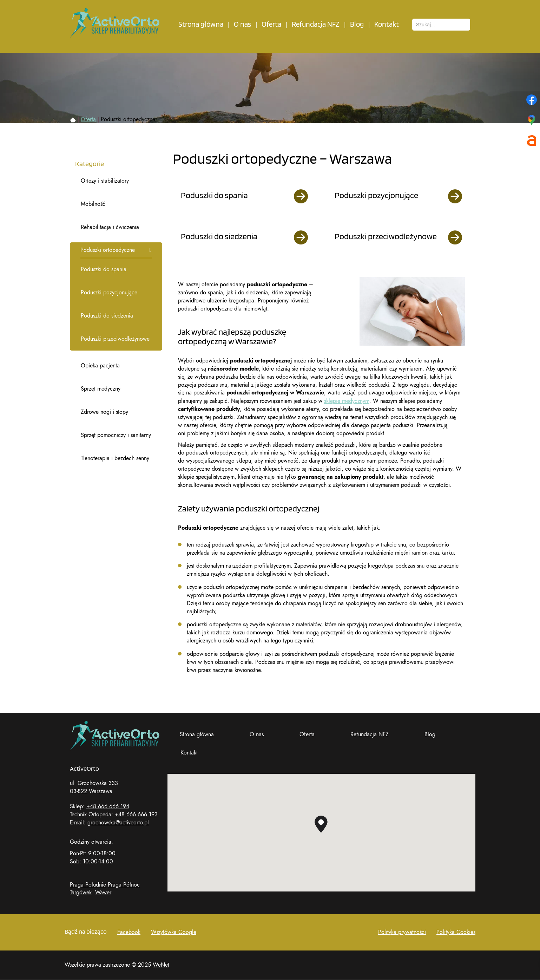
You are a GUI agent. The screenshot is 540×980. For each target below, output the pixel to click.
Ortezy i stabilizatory (105, 181)
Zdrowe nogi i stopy (104, 412)
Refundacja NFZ (316, 24)
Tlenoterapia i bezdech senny (115, 458)
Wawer (103, 893)
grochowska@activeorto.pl (118, 823)
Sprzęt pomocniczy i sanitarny (116, 435)
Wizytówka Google (174, 932)
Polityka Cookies (456, 932)
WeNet (161, 965)
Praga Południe (88, 885)
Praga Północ (124, 885)
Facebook (129, 932)
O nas (242, 24)
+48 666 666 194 (108, 806)
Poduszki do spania (104, 269)
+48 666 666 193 (136, 815)
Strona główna (201, 24)
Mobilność (93, 204)
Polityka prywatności (402, 932)
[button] (321, 824)
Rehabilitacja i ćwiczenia (110, 227)
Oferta (271, 24)
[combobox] (441, 25)
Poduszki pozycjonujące (109, 293)
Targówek (81, 893)
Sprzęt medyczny (101, 389)
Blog (357, 24)
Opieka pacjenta (100, 366)
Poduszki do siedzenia (107, 316)
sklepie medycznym (347, 401)
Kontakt (387, 24)
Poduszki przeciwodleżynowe (115, 339)
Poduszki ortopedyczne (108, 250)
